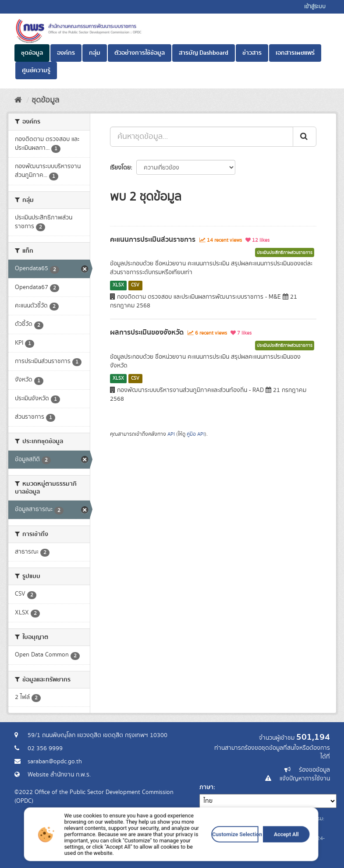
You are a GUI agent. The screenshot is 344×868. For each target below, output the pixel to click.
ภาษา (206, 787)
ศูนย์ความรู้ (36, 71)
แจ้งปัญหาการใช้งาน (305, 779)
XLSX (118, 285)
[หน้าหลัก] (18, 100)
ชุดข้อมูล (32, 53)
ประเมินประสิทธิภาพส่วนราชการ (285, 253)
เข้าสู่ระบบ (315, 7)
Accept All (247, 853)
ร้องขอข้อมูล (314, 770)
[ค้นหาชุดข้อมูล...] (202, 137)
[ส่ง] (305, 137)
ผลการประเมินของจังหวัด (147, 332)
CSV (135, 285)
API (171, 434)
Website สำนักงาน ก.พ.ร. (59, 775)
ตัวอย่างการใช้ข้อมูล (140, 53)
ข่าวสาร (252, 53)
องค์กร (66, 53)
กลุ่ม (95, 53)
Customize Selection (211, 853)
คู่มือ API (196, 434)
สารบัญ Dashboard (204, 53)
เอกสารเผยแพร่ (295, 53)
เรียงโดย (120, 168)
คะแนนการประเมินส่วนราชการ (153, 240)
